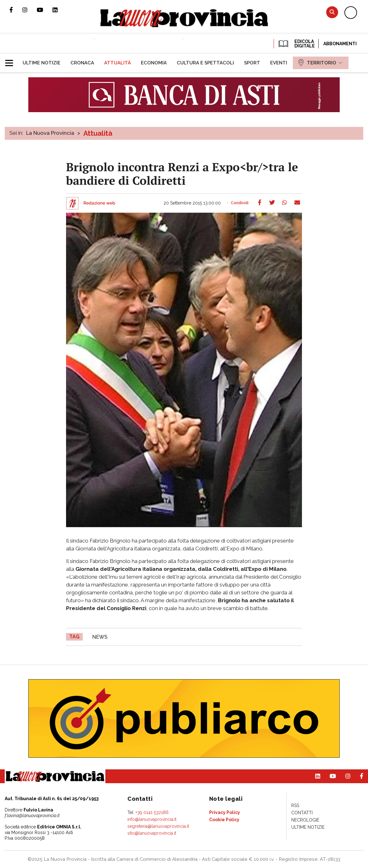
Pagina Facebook (16, 10)
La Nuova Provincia (50, 133)
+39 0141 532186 (152, 812)
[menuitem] (42, 63)
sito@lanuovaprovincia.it (152, 833)
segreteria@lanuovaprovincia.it (158, 826)
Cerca (332, 12)
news (100, 637)
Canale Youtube (45, 10)
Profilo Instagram (30, 10)
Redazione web (99, 203)
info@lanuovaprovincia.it (152, 819)
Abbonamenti (340, 44)
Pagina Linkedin (60, 10)
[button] (11, 60)
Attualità (98, 133)
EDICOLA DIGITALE (296, 44)
